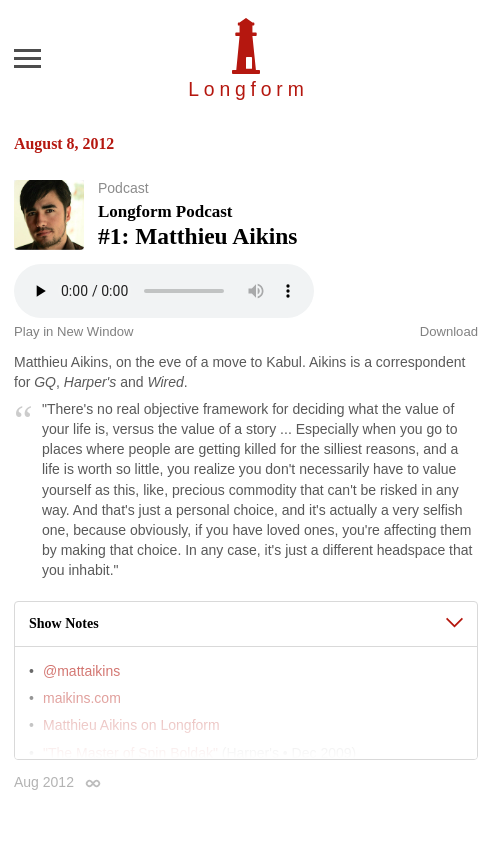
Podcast (123, 188)
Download (449, 331)
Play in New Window (73, 331)
